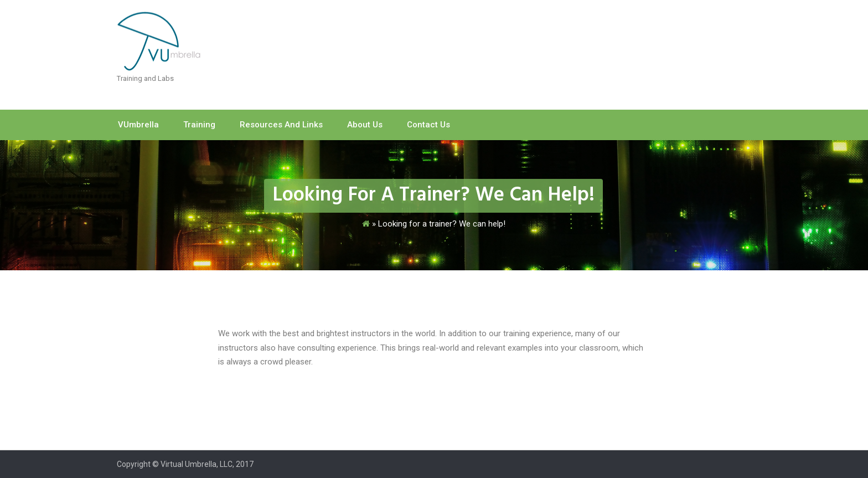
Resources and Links (281, 125)
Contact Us (428, 125)
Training (199, 125)
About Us (365, 125)
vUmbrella (138, 125)
